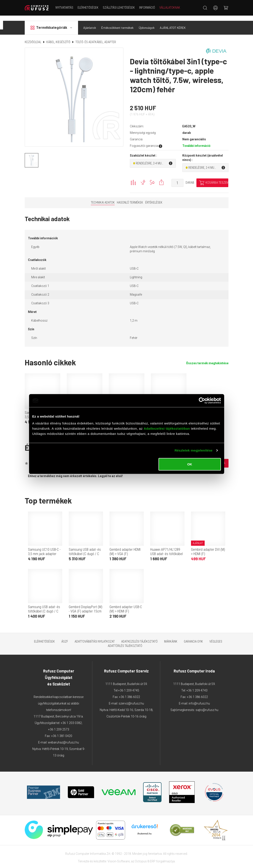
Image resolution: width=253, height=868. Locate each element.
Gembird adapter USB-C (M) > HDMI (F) (126, 604)
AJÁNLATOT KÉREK (173, 22)
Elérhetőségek (88, 8)
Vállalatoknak (170, 8)
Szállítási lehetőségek (119, 8)
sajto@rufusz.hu (207, 704)
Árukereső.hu (144, 828)
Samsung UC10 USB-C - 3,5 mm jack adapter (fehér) (44, 548)
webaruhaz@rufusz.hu (63, 737)
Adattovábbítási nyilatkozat (95, 636)
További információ (196, 141)
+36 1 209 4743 (197, 685)
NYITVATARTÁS (64, 8)
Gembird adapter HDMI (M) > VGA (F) (125, 546)
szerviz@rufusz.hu (131, 698)
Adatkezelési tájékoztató (139, 636)
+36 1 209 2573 (59, 724)
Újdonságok (147, 22)
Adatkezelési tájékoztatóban (167, 428)
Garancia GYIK (193, 636)
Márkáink (171, 636)
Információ (147, 8)
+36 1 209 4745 (129, 685)
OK (190, 464)
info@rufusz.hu (199, 698)
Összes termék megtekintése (207, 358)
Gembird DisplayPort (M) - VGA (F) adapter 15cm (86, 604)
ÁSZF (65, 636)
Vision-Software (119, 856)
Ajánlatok (90, 22)
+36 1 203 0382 (71, 717)
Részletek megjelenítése (193, 450)
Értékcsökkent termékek (117, 22)
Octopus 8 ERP (145, 856)
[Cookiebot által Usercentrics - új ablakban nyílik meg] (202, 401)
